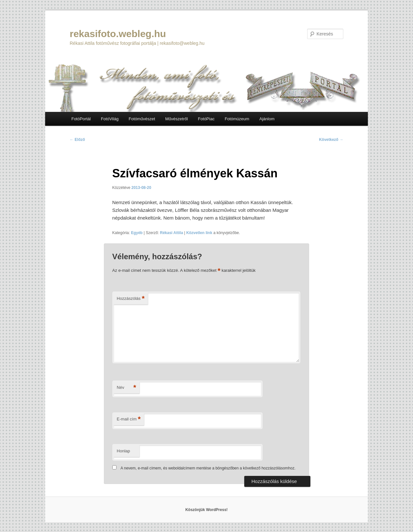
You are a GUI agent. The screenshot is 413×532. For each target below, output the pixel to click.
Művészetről (176, 119)
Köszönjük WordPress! (206, 510)
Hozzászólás (131, 299)
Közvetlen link (200, 233)
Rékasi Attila (172, 233)
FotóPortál (81, 119)
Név (126, 388)
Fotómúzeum (237, 119)
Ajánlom (267, 119)
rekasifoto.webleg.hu (118, 34)
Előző (77, 140)
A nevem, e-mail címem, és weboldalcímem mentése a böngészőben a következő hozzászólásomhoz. (208, 468)
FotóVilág (110, 119)
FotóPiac (206, 119)
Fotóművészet (142, 119)
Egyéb (137, 233)
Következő (331, 140)
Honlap (123, 451)
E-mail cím (129, 419)
